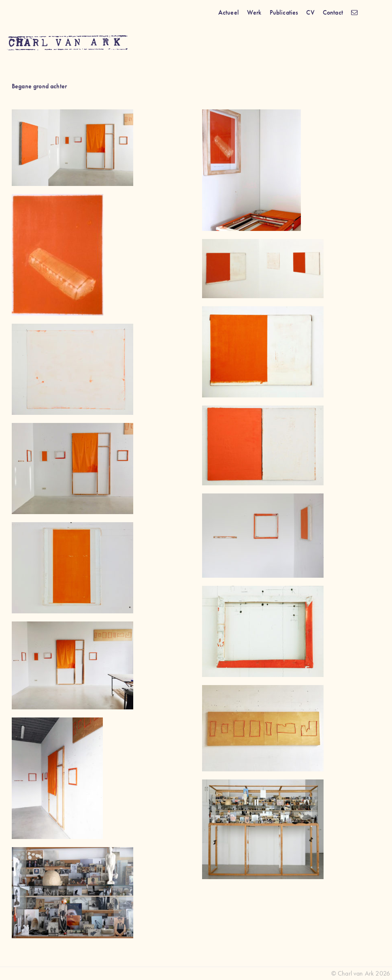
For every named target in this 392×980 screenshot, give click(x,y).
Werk (254, 12)
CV (310, 12)
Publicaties (284, 12)
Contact (333, 12)
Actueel (229, 12)
